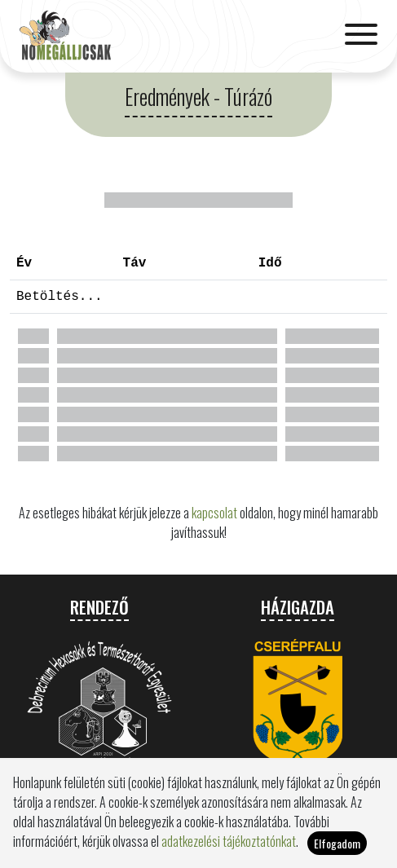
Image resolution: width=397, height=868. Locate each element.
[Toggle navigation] (361, 36)
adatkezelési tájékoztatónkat (229, 847)
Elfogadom (337, 849)
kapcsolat (214, 513)
